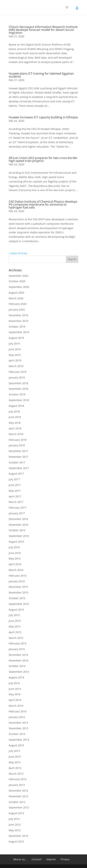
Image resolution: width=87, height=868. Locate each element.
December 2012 (18, 791)
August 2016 (16, 542)
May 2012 (15, 830)
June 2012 (15, 825)
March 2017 (16, 502)
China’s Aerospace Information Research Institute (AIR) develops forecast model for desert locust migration (43, 30)
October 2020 (17, 281)
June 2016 (15, 553)
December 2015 (18, 587)
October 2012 (17, 802)
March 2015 (16, 638)
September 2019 (19, 332)
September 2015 (19, 604)
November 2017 (18, 457)
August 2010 (16, 841)
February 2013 (18, 779)
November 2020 (18, 276)
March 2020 (16, 298)
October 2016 (17, 530)
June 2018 (15, 417)
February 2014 (18, 711)
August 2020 (16, 293)
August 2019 (16, 338)
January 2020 (17, 310)
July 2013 (14, 751)
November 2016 (18, 525)
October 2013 (17, 734)
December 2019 (18, 315)
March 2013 (16, 774)
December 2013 (18, 723)
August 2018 (16, 406)
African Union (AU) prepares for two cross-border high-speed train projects (43, 159)
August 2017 (16, 474)
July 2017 (14, 479)
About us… (20, 859)
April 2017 (15, 496)
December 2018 (18, 383)
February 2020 (18, 304)
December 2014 (18, 655)
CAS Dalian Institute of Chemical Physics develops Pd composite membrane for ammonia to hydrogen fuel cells (43, 205)
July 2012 (14, 819)
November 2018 (18, 389)
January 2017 (17, 513)
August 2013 (16, 745)
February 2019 (18, 372)
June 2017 (15, 485)
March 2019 (16, 366)
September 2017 (19, 468)
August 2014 (16, 677)
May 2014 (15, 694)
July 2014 (14, 683)
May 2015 (15, 626)
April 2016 (15, 564)
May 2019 (15, 355)
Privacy (65, 859)
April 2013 (15, 768)
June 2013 (15, 757)
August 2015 (16, 610)
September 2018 (19, 400)
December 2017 (18, 451)
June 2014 (15, 689)
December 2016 (18, 519)
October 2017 (17, 462)
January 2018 (17, 445)
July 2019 (14, 344)
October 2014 (17, 666)
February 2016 (18, 576)
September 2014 (19, 672)
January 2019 (17, 377)
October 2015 (17, 598)
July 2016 (14, 547)
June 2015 (15, 621)
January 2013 (17, 785)
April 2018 (15, 428)
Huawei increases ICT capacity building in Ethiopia (43, 117)
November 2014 (18, 660)
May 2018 (15, 423)
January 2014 (17, 717)
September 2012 (19, 807)
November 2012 (18, 796)
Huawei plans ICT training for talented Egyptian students (41, 75)
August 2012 (16, 813)
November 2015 (18, 592)
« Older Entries (18, 253)
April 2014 (15, 700)
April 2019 (15, 360)
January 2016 (17, 581)
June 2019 (15, 349)
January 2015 (17, 649)
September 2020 (19, 287)
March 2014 (16, 706)
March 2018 (16, 434)
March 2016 (16, 570)
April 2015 (15, 632)
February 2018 (18, 440)
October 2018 (17, 394)
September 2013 (19, 740)
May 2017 (15, 491)
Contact (37, 859)
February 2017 (18, 508)
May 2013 (15, 762)
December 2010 (18, 836)
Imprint (51, 859)
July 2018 (14, 411)
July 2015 (14, 615)
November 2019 (18, 321)
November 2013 (18, 728)
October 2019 (17, 327)
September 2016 (19, 536)
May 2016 (15, 558)
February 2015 (18, 643)
